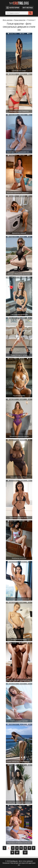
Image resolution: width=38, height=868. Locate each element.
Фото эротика (7, 20)
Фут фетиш (28, 8)
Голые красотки (20, 20)
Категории (13, 8)
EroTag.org (14, 861)
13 (25, 852)
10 (17, 852)
